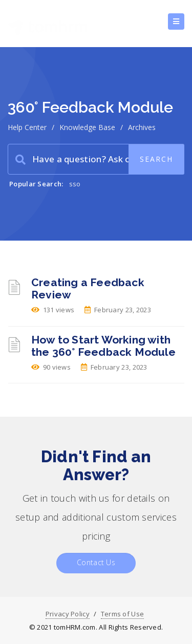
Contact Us (96, 562)
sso (75, 184)
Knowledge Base (87, 127)
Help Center (27, 127)
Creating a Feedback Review (88, 288)
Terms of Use (123, 614)
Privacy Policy (68, 614)
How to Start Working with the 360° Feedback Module (103, 346)
